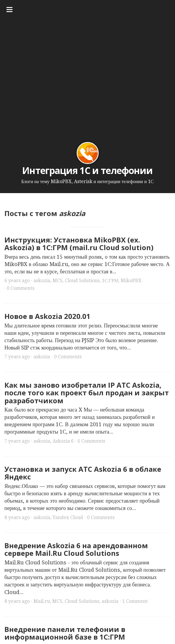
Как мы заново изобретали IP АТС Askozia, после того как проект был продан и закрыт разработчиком (87, 393)
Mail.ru (42, 601)
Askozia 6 (63, 441)
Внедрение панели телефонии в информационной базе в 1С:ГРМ (65, 633)
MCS (58, 281)
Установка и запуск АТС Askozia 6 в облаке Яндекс (83, 473)
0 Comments (21, 288)
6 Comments (91, 441)
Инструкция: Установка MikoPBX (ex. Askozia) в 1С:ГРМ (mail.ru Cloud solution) (79, 244)
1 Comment (135, 601)
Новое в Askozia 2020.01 (47, 316)
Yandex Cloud (68, 517)
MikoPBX (131, 281)
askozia (42, 281)
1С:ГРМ (110, 281)
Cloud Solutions (82, 281)
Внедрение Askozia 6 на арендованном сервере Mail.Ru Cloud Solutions (76, 549)
